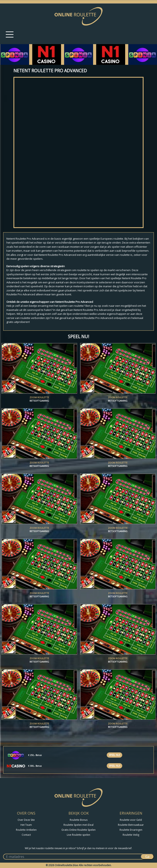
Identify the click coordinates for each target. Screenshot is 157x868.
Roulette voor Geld (131, 820)
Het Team (26, 825)
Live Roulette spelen (78, 835)
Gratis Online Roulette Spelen (78, 830)
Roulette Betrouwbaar (131, 825)
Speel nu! (114, 755)
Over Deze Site (26, 820)
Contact (26, 835)
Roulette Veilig (131, 835)
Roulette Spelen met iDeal (78, 825)
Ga (147, 857)
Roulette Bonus (79, 820)
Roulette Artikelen (26, 830)
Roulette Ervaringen (131, 830)
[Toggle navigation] (10, 34)
